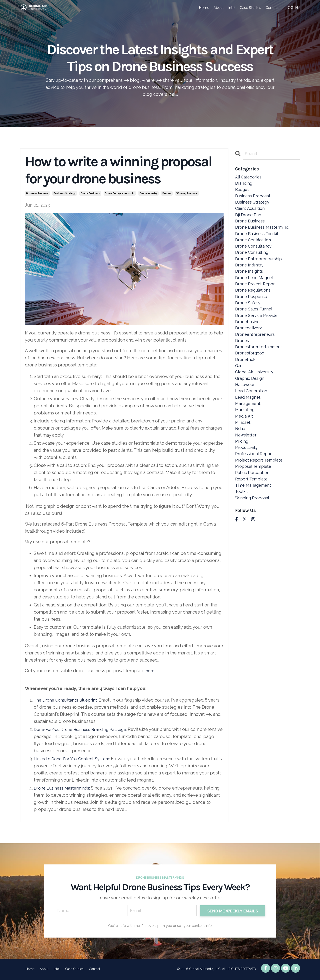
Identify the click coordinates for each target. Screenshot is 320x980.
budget (243, 192)
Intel (232, 8)
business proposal (37, 194)
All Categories (250, 178)
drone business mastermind (264, 235)
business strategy (65, 194)
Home (204, 8)
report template (253, 519)
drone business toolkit (259, 242)
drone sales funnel (255, 327)
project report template (261, 498)
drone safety (249, 320)
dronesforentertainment (260, 370)
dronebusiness (251, 342)
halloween (246, 413)
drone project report (257, 299)
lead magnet (249, 427)
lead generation (252, 420)
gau (239, 391)
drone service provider (259, 334)
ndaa (240, 462)
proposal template (255, 505)
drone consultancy (255, 256)
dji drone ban (249, 221)
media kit (245, 448)
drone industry (148, 194)
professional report (256, 491)
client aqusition (252, 214)
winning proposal (187, 194)
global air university (256, 398)
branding (244, 185)
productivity (248, 484)
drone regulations (254, 306)
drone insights (250, 285)
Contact (272, 8)
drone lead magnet (256, 292)
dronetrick (246, 384)
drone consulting (253, 263)
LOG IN (292, 8)
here (150, 671)
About (219, 8)
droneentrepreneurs (256, 356)
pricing (242, 477)
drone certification (254, 249)
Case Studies (250, 8)
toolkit (242, 534)
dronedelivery (250, 349)
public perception (254, 512)
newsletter (247, 470)
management (249, 434)
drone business (90, 194)
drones (167, 194)
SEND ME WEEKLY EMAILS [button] (232, 911)
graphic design (251, 406)
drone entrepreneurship (120, 194)
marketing (245, 441)
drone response (252, 313)
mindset (244, 455)
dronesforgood (251, 377)
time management (255, 526)
